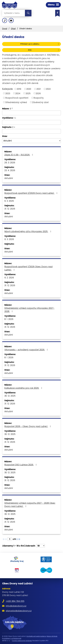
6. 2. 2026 (9, 278)
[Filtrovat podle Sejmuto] (31, 131)
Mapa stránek (52, 636)
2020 (29, 89)
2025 (28, 93)
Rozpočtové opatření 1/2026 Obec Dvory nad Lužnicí (28, 268)
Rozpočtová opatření (17, 98)
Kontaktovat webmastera (36, 636)
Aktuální (9, 178)
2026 (38, 93)
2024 (18, 93)
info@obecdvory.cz (16, 606)
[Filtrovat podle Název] (31, 113)
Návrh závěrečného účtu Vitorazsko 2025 (28, 231)
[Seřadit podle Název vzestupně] (12, 108)
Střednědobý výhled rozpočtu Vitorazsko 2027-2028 (29, 310)
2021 (39, 89)
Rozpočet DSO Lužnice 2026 (21, 465)
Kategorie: (8, 89)
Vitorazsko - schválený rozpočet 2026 (27, 350)
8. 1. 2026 (9, 319)
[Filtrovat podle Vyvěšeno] (31, 122)
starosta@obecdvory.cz (19, 611)
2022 (48, 89)
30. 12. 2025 (10, 396)
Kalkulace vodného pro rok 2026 (24, 388)
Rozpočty (39, 98)
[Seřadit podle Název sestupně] (12, 109)
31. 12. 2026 (10, 209)
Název (7, 109)
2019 (19, 89)
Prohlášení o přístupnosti (12, 638)
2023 (8, 93)
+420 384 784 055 (15, 601)
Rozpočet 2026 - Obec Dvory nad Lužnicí (28, 426)
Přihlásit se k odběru (40, 44)
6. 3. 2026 (9, 239)
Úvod (5, 29)
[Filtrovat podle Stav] (31, 141)
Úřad (13, 29)
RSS (44, 50)
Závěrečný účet (40, 102)
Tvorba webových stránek (22, 641)
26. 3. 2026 (10, 163)
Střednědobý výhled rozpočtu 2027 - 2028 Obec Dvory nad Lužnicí (30, 505)
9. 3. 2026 (9, 201)
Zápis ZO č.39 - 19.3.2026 (19, 155)
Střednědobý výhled (16, 102)
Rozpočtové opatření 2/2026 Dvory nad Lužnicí (31, 193)
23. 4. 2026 (10, 170)
